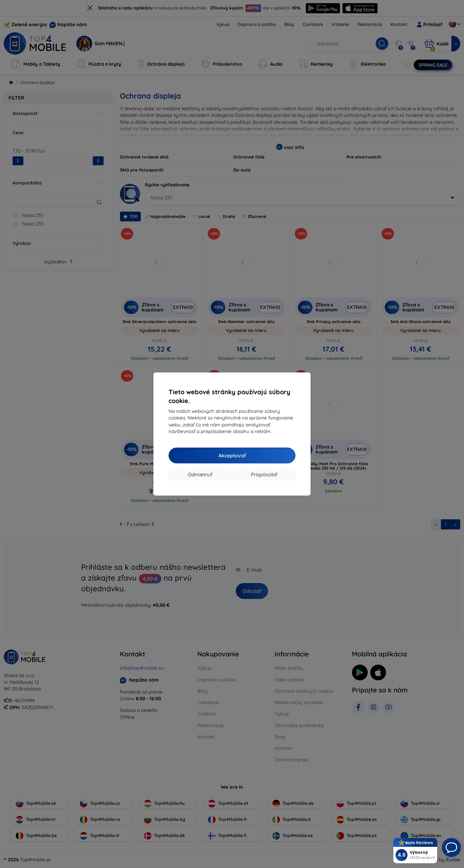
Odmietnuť (200, 474)
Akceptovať (232, 455)
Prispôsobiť (264, 474)
